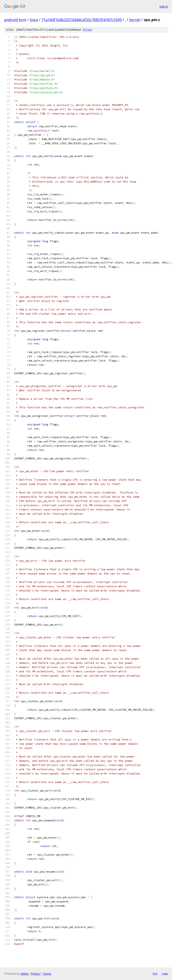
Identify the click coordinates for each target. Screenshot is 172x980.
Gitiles (24, 974)
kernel (135, 20)
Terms (47, 974)
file (87, 30)
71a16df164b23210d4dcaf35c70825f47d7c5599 (82, 20)
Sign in (164, 6)
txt (155, 974)
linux (34, 20)
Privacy (36, 974)
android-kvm (15, 20)
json (165, 974)
